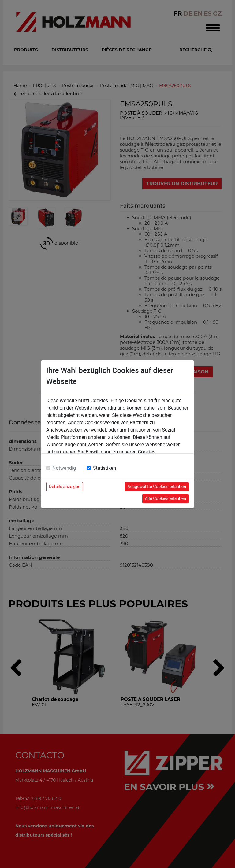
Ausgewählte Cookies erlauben (157, 487)
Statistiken (104, 468)
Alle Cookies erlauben (166, 498)
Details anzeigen (65, 487)
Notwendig (64, 468)
